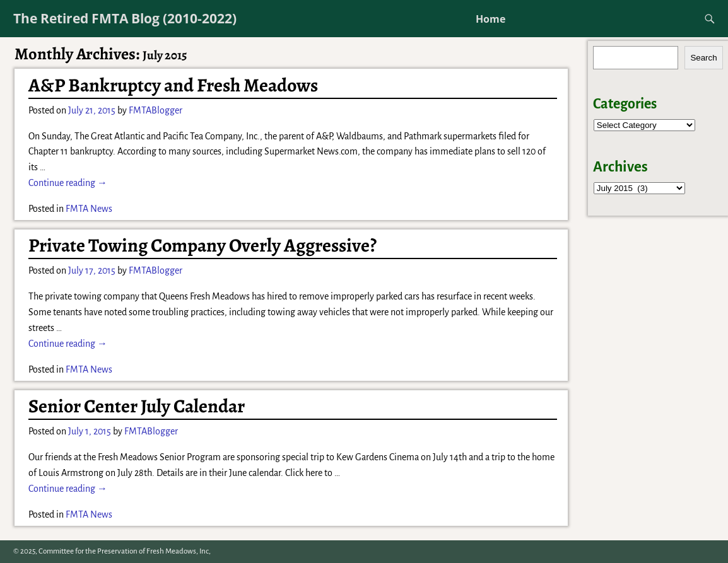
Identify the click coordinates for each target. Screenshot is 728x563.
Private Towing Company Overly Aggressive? (203, 245)
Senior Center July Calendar (137, 406)
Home (490, 19)
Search (703, 58)
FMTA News (89, 209)
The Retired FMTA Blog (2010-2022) (125, 18)
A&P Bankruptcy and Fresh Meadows (173, 85)
